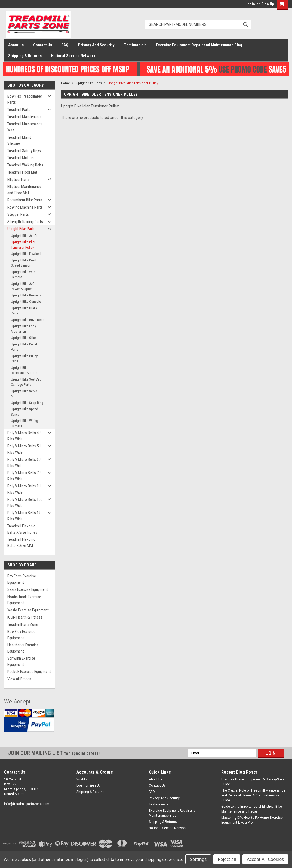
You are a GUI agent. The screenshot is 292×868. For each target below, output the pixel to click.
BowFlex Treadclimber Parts (25, 99)
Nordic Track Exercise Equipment (24, 600)
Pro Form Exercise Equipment (22, 579)
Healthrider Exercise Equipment (23, 648)
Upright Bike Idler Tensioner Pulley (23, 245)
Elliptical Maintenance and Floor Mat (24, 190)
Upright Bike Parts (21, 229)
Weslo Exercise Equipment (28, 610)
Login (250, 4)
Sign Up (268, 4)
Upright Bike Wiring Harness (24, 423)
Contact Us (43, 45)
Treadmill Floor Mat (22, 172)
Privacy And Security (96, 45)
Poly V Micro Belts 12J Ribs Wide (25, 516)
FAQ (65, 45)
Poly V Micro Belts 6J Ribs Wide (24, 463)
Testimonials (135, 45)
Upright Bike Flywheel (26, 254)
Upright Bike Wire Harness (23, 275)
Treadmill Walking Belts (25, 165)
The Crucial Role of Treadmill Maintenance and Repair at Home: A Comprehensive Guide (253, 795)
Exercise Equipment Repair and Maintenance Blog (199, 45)
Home (65, 83)
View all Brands (19, 679)
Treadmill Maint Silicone (19, 140)
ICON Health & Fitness (25, 617)
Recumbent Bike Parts (25, 200)
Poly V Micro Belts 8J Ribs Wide (24, 489)
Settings (198, 859)
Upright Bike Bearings (26, 295)
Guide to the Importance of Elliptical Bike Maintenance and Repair (252, 809)
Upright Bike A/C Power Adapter (23, 286)
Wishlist (83, 779)
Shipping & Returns (25, 56)
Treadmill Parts (19, 110)
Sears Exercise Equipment (28, 589)
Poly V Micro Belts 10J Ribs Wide (25, 503)
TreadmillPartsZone (23, 625)
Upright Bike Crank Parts (24, 311)
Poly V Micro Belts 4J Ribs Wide (24, 436)
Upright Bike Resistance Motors (24, 370)
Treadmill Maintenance (25, 117)
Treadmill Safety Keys (24, 151)
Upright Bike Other (24, 338)
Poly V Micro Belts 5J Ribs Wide (24, 449)
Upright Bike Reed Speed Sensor (24, 263)
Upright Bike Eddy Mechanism (23, 329)
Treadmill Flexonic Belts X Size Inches (22, 529)
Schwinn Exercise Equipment (21, 661)
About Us (16, 45)
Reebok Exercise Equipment (29, 672)
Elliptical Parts (19, 180)
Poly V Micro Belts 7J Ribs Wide (24, 476)
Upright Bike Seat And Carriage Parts (26, 382)
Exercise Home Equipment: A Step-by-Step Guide (252, 782)
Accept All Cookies (265, 859)
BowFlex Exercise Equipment (21, 635)
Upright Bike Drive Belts (27, 320)
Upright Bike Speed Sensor (24, 412)
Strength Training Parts (25, 222)
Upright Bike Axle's (24, 236)
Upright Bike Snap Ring (27, 403)
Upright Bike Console (26, 302)
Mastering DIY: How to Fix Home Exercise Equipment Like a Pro (252, 820)
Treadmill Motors (21, 158)
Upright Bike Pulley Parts (24, 359)
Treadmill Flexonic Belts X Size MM (21, 543)
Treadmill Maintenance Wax (25, 127)
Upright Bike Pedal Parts (24, 347)
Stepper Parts (18, 214)
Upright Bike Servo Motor (24, 394)
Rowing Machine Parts (25, 207)
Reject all (227, 859)
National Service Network (73, 56)
